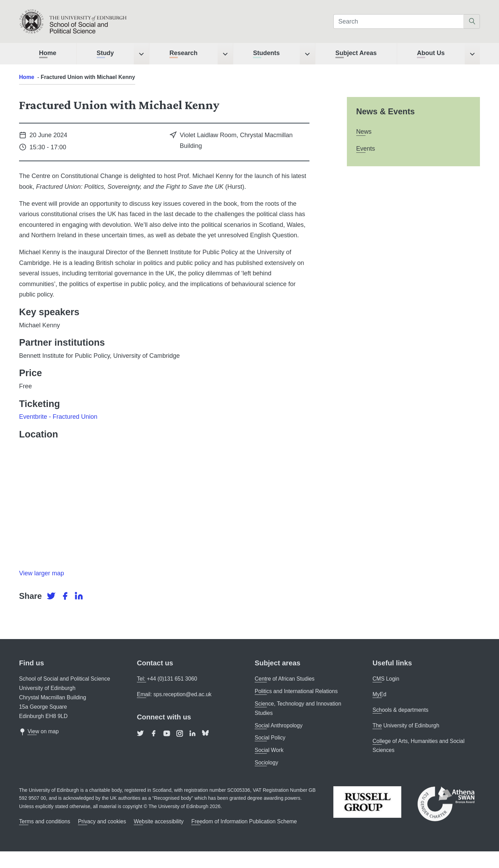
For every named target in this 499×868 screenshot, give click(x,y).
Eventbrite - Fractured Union (58, 417)
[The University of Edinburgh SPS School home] (92, 21)
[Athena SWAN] (446, 803)
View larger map (42, 573)
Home (27, 77)
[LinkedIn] (79, 596)
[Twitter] (52, 596)
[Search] (398, 22)
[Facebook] (66, 596)
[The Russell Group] (367, 801)
